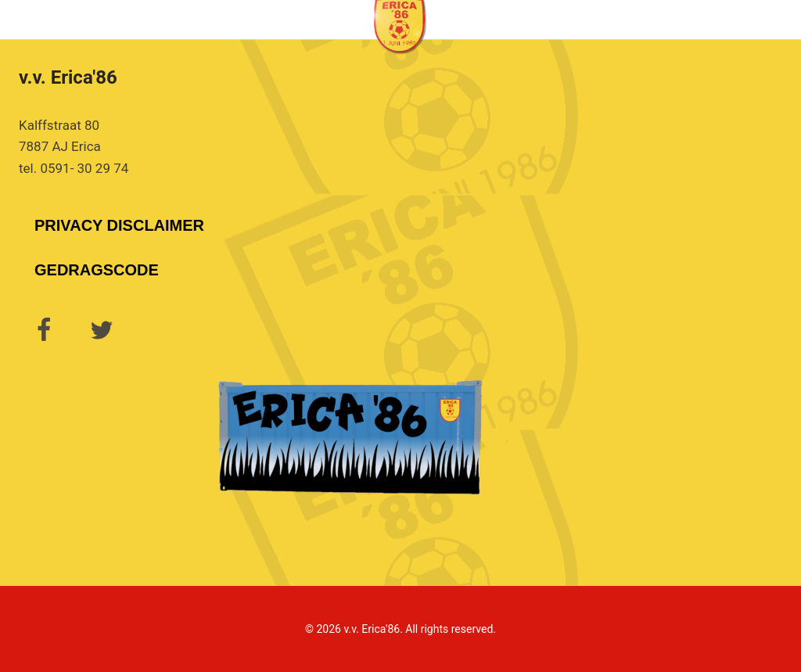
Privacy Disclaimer (119, 226)
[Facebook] (44, 330)
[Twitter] (102, 330)
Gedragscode (97, 270)
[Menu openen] (787, 19)
